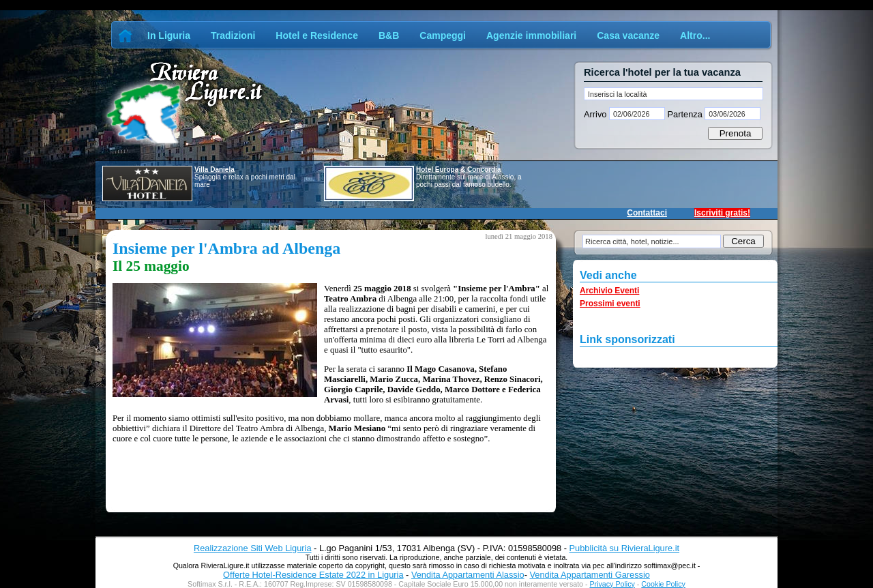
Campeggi (443, 35)
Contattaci (647, 213)
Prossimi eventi (610, 304)
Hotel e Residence (317, 35)
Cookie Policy (663, 584)
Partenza (685, 114)
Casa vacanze (628, 35)
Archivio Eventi (609, 291)
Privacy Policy (612, 584)
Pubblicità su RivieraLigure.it (624, 548)
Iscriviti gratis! (722, 213)
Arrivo (596, 114)
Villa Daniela (214, 170)
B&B (389, 35)
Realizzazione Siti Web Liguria (253, 548)
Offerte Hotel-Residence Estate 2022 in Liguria (313, 575)
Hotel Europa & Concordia (458, 170)
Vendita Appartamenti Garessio (589, 575)
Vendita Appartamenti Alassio (468, 575)
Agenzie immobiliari (531, 35)
